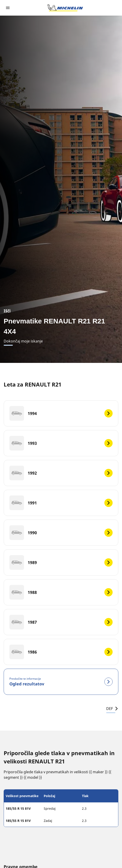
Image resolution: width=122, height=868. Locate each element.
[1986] (61, 652)
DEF (112, 709)
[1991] (61, 503)
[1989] (61, 562)
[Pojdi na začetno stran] (65, 8)
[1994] (61, 413)
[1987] (61, 622)
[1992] (61, 473)
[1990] (61, 533)
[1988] (61, 592)
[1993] (61, 443)
